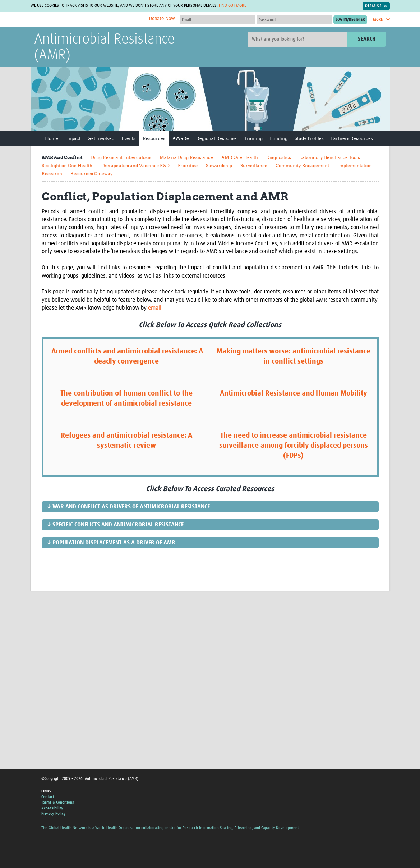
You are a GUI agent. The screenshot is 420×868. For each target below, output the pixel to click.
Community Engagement (302, 166)
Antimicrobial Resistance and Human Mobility (294, 394)
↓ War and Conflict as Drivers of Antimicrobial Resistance (128, 507)
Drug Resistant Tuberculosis (121, 158)
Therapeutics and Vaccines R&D (135, 166)
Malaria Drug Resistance (186, 158)
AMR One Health (240, 158)
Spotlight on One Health (67, 166)
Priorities (188, 166)
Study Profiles (309, 139)
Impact (73, 139)
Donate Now (162, 19)
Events (128, 139)
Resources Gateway (92, 174)
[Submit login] (350, 20)
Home (52, 139)
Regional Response (216, 139)
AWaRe (181, 139)
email (155, 308)
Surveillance (254, 166)
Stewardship (219, 166)
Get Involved (101, 139)
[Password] (294, 20)
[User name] (217, 20)
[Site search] (299, 40)
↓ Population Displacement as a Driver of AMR (111, 543)
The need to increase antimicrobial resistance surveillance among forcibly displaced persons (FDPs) (294, 446)
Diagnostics (279, 158)
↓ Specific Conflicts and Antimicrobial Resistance (115, 525)
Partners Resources (352, 139)
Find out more (232, 6)
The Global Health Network (88, 20)
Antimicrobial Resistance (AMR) (104, 48)
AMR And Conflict (62, 158)
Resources (154, 139)
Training (253, 139)
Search (367, 39)
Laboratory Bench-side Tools (330, 158)
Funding (279, 139)
